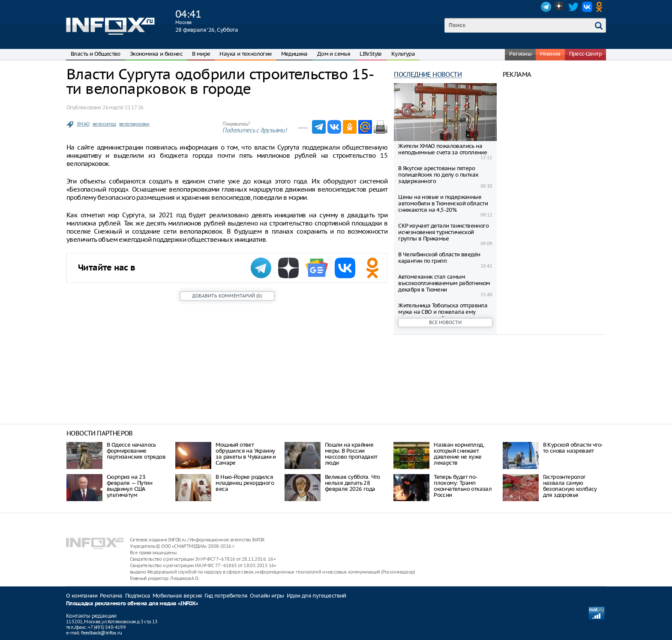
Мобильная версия (177, 596)
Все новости (445, 322)
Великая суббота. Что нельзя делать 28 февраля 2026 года (352, 483)
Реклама (111, 596)
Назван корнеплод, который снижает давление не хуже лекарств (459, 454)
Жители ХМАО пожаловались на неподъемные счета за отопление (442, 149)
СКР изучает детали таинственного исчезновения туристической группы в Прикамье (443, 232)
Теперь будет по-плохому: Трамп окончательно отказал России (463, 486)
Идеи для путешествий (316, 596)
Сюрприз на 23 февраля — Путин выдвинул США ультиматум (129, 486)
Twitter (573, 7)
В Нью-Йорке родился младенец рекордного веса (245, 483)
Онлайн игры (267, 596)
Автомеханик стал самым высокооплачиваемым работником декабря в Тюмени (444, 283)
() (227, 296)
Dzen (560, 7)
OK (601, 7)
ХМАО (83, 124)
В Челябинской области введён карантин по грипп (439, 258)
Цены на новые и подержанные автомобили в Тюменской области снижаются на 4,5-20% (443, 203)
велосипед (104, 124)
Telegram (546, 7)
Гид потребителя (226, 596)
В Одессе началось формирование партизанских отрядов (136, 451)
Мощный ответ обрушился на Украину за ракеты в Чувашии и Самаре (246, 454)
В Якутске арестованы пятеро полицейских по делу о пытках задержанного (438, 175)
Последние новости (428, 74)
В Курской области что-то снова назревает (573, 448)
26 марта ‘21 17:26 (123, 107)
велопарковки (134, 124)
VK (587, 7)
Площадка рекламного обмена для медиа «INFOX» (132, 604)
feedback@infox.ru (101, 633)
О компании (82, 596)
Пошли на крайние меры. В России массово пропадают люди (351, 454)
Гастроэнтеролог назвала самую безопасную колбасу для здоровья (570, 486)
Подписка (138, 596)
